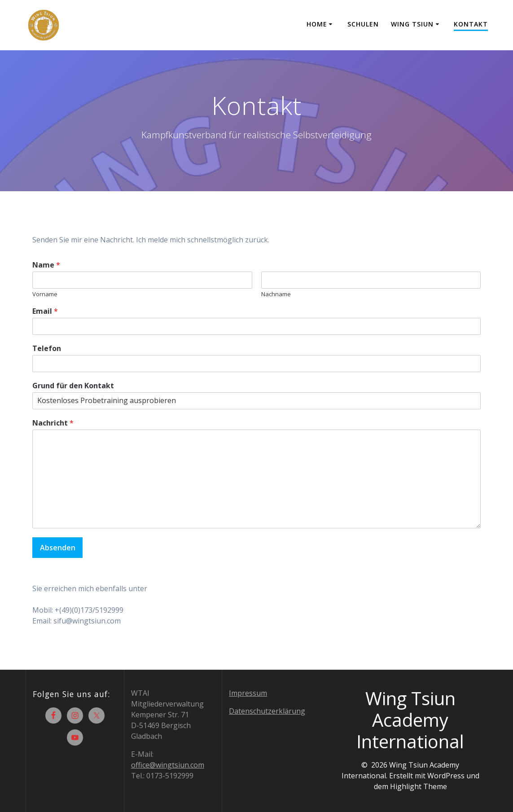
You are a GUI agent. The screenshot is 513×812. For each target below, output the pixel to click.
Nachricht (53, 423)
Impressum (248, 693)
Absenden (58, 548)
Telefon (47, 349)
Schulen (363, 24)
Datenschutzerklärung (267, 711)
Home (317, 24)
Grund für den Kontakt (73, 386)
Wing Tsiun (412, 24)
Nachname (276, 294)
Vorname (45, 294)
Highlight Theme (419, 786)
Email (45, 311)
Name (46, 265)
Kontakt (471, 24)
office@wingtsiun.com (168, 765)
